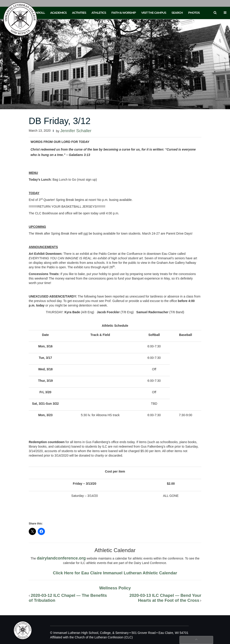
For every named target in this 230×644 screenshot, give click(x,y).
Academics (58, 13)
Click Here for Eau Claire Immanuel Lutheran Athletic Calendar (115, 573)
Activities (79, 13)
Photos (194, 13)
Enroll (39, 13)
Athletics (99, 13)
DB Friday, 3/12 (60, 121)
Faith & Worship (124, 13)
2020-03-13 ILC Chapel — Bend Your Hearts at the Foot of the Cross (165, 598)
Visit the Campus (154, 13)
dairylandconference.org (61, 558)
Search (177, 13)
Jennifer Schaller (76, 131)
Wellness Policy (115, 588)
